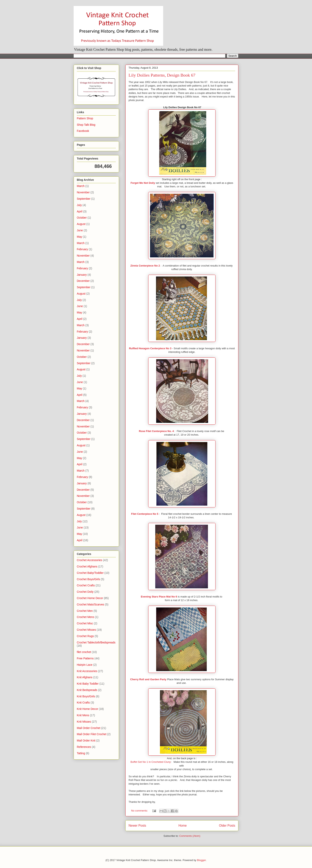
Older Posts (227, 826)
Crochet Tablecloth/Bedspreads (96, 642)
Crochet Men (85, 611)
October (82, 218)
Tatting (81, 753)
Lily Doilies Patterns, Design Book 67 (162, 75)
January (82, 275)
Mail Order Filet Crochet (92, 734)
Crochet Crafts (86, 585)
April (80, 211)
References (84, 747)
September (84, 199)
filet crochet (84, 652)
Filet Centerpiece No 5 (145, 514)
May (79, 237)
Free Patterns (85, 658)
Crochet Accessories (90, 560)
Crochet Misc (85, 623)
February (82, 249)
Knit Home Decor (87, 709)
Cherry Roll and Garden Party (148, 679)
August (81, 224)
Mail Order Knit (86, 741)
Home (183, 826)
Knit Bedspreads (87, 690)
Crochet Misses (86, 630)
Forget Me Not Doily (143, 183)
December (83, 281)
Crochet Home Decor (90, 598)
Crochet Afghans (87, 566)
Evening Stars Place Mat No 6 (159, 597)
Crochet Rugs (85, 636)
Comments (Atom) (190, 836)
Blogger (201, 860)
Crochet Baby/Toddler (90, 573)
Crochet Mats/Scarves (91, 604)
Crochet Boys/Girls (88, 579)
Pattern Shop (85, 118)
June (80, 230)
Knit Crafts (83, 703)
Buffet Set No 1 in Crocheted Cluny (151, 762)
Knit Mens (83, 715)
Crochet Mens (85, 617)
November (83, 192)
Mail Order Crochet (89, 728)
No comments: (140, 811)
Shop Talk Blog (86, 125)
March (81, 186)
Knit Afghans (85, 677)
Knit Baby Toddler (88, 684)
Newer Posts (137, 826)
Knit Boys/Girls (86, 696)
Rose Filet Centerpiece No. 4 (156, 431)
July (79, 205)
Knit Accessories (87, 671)
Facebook (83, 131)
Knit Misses (84, 722)
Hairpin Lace (85, 665)
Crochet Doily (85, 592)
